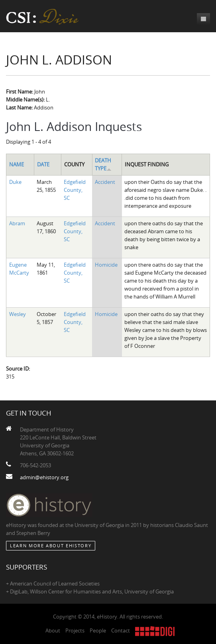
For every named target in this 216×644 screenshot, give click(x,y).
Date (43, 164)
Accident (105, 182)
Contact (121, 630)
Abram (17, 223)
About (53, 630)
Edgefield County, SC (75, 190)
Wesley (18, 314)
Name (17, 164)
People (98, 630)
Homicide (106, 265)
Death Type (103, 164)
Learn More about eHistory (51, 545)
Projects (75, 630)
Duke (15, 182)
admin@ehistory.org (44, 477)
